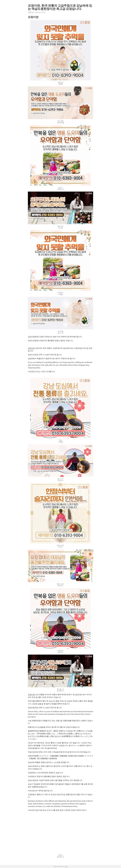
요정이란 (31, 12)
